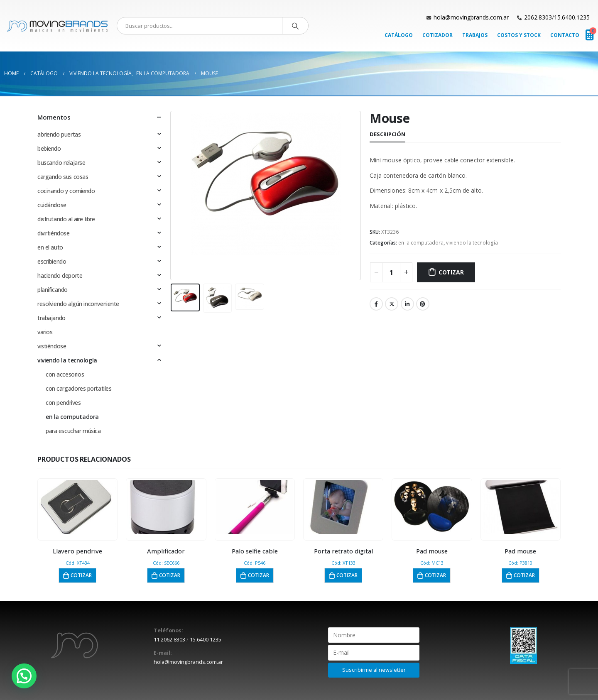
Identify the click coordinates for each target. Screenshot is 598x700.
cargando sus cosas (63, 177)
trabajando (51, 318)
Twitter (392, 304)
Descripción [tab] (387, 134)
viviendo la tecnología (472, 243)
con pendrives (63, 403)
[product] (78, 507)
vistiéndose (52, 346)
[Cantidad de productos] (391, 272)
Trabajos (475, 35)
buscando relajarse (61, 163)
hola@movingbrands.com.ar (471, 17)
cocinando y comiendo (66, 191)
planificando (53, 290)
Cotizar (451, 272)
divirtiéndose (54, 233)
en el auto (50, 247)
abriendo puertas (59, 134)
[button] (24, 676)
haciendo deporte (60, 275)
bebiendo (49, 148)
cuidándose (52, 205)
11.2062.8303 (169, 640)
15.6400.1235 (572, 17)
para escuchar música (73, 431)
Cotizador (437, 35)
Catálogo (399, 35)
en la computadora (421, 243)
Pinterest (423, 304)
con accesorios (65, 374)
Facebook (376, 304)
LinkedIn (407, 304)
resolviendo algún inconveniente (78, 304)
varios (45, 332)
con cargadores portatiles (79, 388)
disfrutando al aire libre (66, 219)
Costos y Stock (519, 35)
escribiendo (52, 261)
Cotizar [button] (81, 575)
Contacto (565, 35)
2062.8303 (538, 17)
